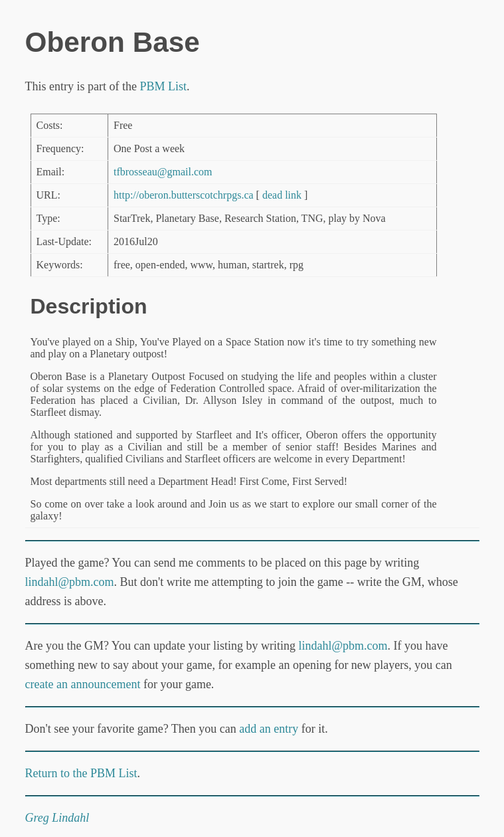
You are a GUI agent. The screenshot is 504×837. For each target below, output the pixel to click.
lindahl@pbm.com (70, 582)
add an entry (269, 729)
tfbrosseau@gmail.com (163, 172)
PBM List (163, 86)
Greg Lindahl (57, 818)
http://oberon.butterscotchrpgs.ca (184, 195)
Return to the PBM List (81, 773)
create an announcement (83, 684)
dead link (282, 195)
